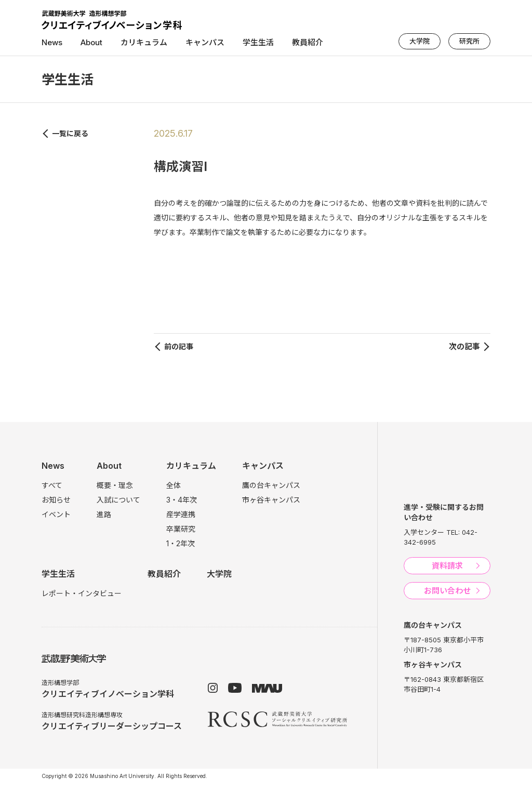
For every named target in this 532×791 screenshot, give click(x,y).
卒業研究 (181, 529)
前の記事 (179, 346)
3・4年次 (182, 500)
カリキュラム (144, 42)
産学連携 (181, 514)
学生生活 (258, 42)
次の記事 (464, 346)
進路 (104, 514)
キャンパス (205, 42)
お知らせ (56, 500)
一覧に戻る (70, 133)
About (91, 42)
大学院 (420, 41)
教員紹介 (308, 42)
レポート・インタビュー (82, 593)
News (52, 42)
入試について (118, 500)
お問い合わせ (447, 591)
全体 (174, 485)
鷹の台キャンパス (271, 485)
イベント (56, 514)
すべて (52, 485)
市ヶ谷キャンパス (271, 500)
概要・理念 (115, 485)
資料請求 (447, 566)
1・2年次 (181, 543)
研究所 (469, 41)
